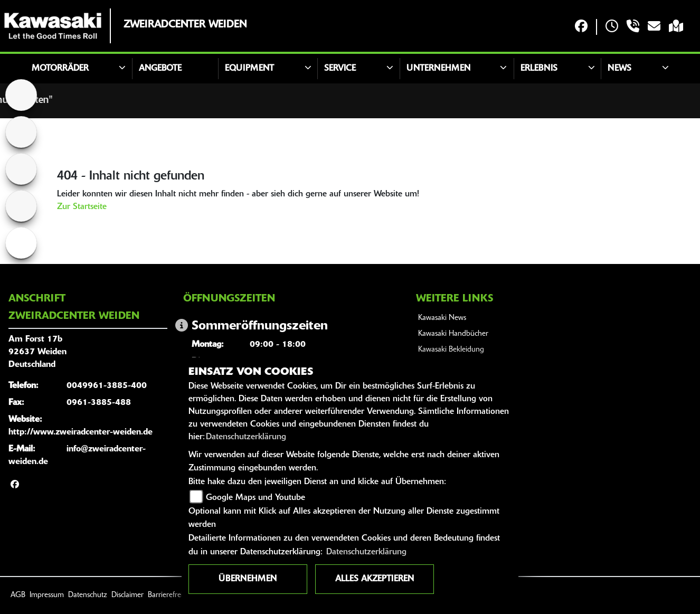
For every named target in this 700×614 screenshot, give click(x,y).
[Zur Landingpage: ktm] (21, 132)
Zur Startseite (82, 207)
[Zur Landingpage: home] (21, 95)
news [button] (619, 69)
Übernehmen (248, 579)
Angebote (160, 69)
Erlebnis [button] (539, 69)
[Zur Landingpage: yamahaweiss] (21, 169)
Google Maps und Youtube (256, 498)
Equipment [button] (249, 69)
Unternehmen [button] (438, 69)
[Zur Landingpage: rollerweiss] (21, 206)
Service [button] (340, 69)
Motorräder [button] (60, 69)
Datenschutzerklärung (246, 437)
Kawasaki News (442, 318)
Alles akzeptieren (375, 579)
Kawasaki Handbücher (453, 334)
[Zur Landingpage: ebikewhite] (21, 243)
